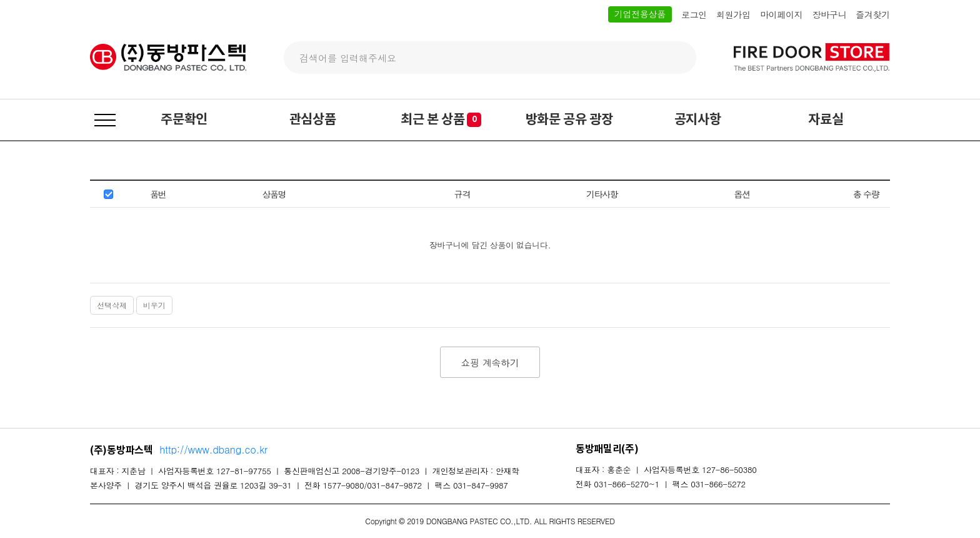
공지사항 (698, 120)
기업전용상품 (640, 14)
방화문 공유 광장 (569, 120)
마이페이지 (782, 15)
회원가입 (733, 15)
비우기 (154, 305)
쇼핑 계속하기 (490, 363)
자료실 (826, 120)
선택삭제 (112, 305)
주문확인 (184, 120)
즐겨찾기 (873, 15)
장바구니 (829, 15)
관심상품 (313, 120)
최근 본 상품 (441, 120)
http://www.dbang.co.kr (213, 449)
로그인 (694, 15)
